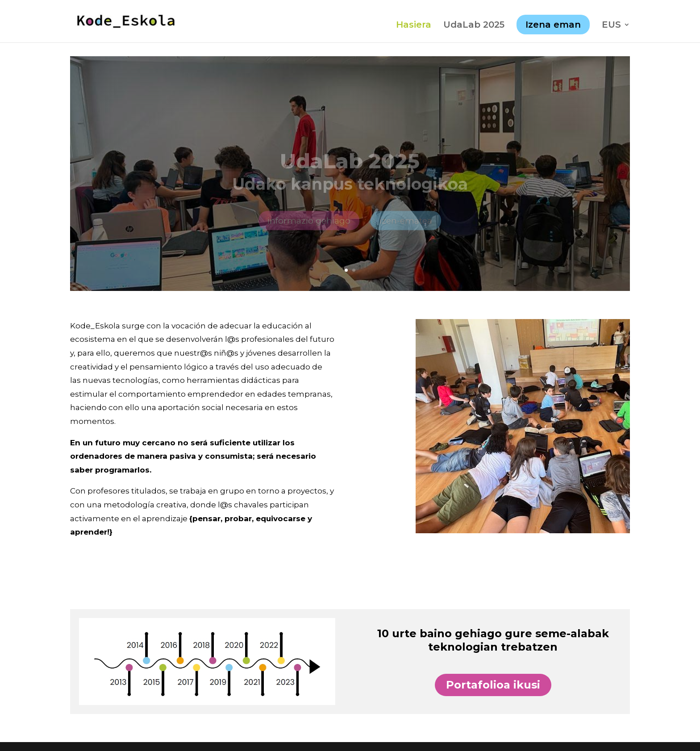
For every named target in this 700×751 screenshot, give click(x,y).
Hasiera (414, 26)
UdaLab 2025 (474, 26)
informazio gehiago (309, 227)
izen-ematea (406, 227)
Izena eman (553, 25)
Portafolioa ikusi (493, 685)
